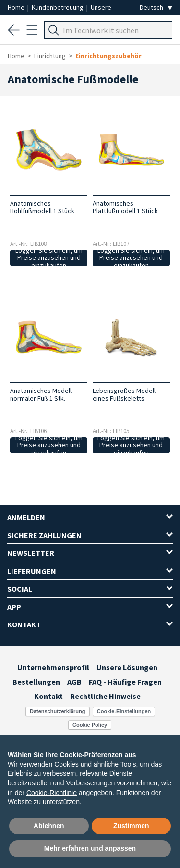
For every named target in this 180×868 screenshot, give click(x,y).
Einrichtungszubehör (108, 56)
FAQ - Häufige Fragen (125, 682)
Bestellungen (36, 682)
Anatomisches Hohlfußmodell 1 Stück (42, 207)
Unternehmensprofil (53, 667)
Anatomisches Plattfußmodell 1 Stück (125, 207)
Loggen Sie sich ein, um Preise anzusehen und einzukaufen (49, 258)
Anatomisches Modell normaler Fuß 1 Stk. (41, 394)
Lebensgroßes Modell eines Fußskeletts (124, 394)
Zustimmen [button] (131, 826)
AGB (74, 682)
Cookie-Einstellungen (124, 711)
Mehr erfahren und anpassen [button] (90, 848)
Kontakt (48, 696)
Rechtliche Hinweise (105, 696)
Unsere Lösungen (127, 667)
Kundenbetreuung (58, 7)
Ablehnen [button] (49, 826)
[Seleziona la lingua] (156, 7)
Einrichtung (50, 56)
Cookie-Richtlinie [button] (52, 793)
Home (17, 7)
